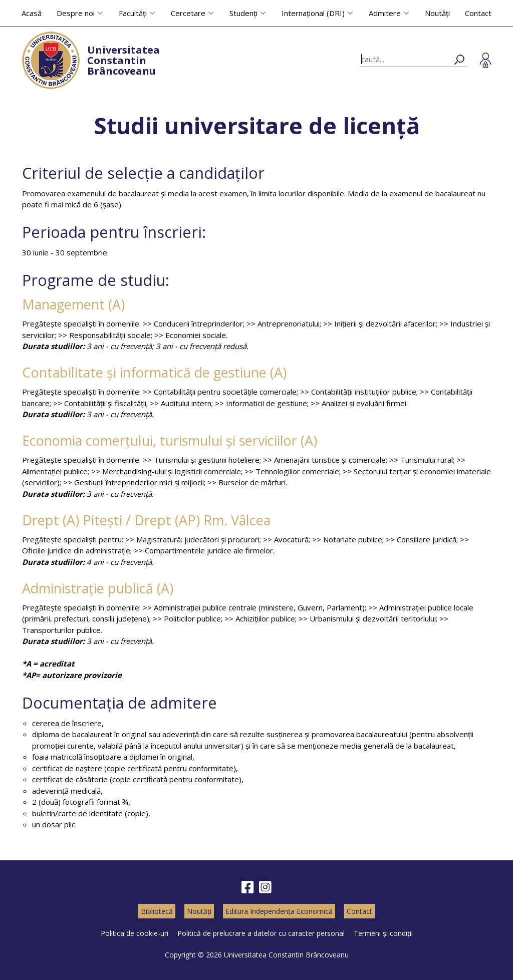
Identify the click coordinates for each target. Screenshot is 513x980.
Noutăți (437, 13)
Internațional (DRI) (313, 13)
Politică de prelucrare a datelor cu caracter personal (261, 933)
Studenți (243, 13)
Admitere (385, 13)
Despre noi (76, 13)
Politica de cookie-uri (135, 933)
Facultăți (133, 13)
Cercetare (188, 13)
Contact (478, 13)
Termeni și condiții (383, 933)
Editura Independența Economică (279, 911)
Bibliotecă (157, 911)
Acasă (32, 13)
